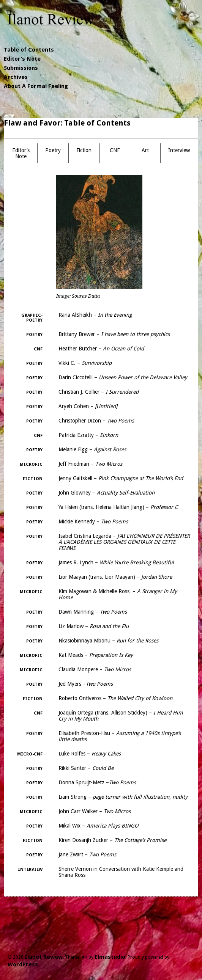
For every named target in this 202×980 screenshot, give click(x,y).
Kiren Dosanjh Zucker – (112, 840)
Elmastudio (110, 957)
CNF (115, 150)
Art (145, 150)
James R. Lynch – (116, 562)
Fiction (84, 150)
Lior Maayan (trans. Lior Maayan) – (115, 577)
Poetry (53, 150)
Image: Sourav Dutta (78, 296)
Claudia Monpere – (95, 669)
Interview (179, 150)
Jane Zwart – (87, 854)
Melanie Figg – (92, 449)
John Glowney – (107, 493)
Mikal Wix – (98, 826)
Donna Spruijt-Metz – (97, 782)
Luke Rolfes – (90, 754)
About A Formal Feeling (36, 86)
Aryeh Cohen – (88, 406)
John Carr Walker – (95, 811)
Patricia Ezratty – (88, 435)
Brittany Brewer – (114, 334)
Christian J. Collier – (99, 392)
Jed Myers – (86, 684)
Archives (16, 77)
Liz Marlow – (94, 626)
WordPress (23, 964)
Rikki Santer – (86, 768)
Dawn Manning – (93, 612)
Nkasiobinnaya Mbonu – (108, 641)
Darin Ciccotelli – (123, 377)
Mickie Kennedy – (93, 521)
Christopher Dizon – (96, 421)
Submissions (21, 68)
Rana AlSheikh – (95, 315)
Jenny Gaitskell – (121, 478)
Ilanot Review (44, 957)
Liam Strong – (123, 797)
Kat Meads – (96, 655)
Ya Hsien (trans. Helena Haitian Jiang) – (118, 507)
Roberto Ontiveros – (115, 698)
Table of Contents (29, 50)
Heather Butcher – (101, 349)
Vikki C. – (85, 363)
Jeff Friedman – (90, 464)
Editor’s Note (22, 59)
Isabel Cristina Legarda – (124, 542)
